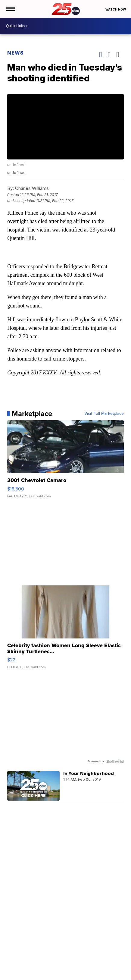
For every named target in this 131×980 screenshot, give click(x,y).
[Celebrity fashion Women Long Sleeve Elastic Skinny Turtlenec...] (65, 630)
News (16, 53)
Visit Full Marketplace (104, 414)
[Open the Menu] (10, 9)
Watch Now (116, 9)
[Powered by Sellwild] (115, 761)
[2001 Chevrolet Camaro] (65, 462)
